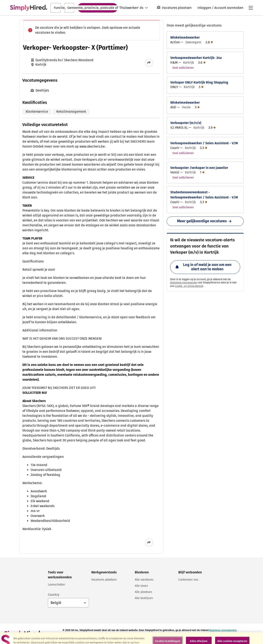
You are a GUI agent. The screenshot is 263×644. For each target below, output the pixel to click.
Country (54, 595)
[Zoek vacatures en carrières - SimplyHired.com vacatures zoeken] (29, 8)
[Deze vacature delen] (149, 63)
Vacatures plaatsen (174, 8)
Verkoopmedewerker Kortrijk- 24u (196, 58)
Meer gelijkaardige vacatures (205, 221)
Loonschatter (57, 585)
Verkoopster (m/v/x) (186, 123)
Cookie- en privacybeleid (189, 286)
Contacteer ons (188, 580)
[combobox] (56, 8)
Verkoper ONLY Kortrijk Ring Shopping (199, 82)
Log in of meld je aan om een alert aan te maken (204, 267)
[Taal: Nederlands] (137, 8)
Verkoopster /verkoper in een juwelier (199, 168)
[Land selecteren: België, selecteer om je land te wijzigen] (68, 603)
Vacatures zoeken (98, 8)
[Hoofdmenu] (251, 8)
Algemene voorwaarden (184, 283)
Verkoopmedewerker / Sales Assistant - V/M (204, 143)
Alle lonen (141, 586)
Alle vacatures (144, 580)
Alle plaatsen (143, 592)
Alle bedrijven (144, 598)
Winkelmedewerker (185, 37)
